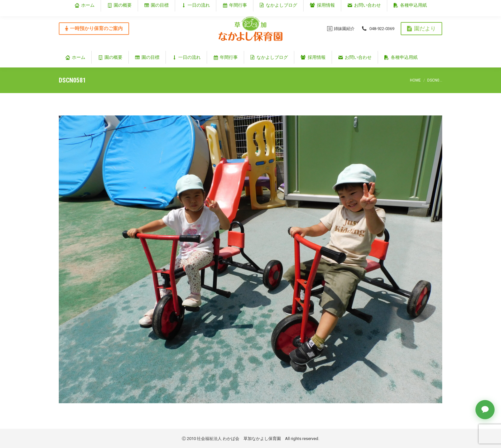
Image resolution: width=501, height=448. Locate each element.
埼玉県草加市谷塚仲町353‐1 (415, 5)
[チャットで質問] (485, 410)
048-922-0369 (378, 28)
